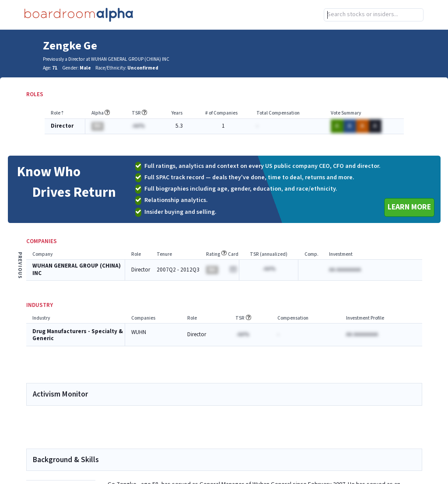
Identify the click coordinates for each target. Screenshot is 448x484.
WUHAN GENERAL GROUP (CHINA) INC (77, 270)
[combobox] (374, 15)
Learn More (409, 207)
